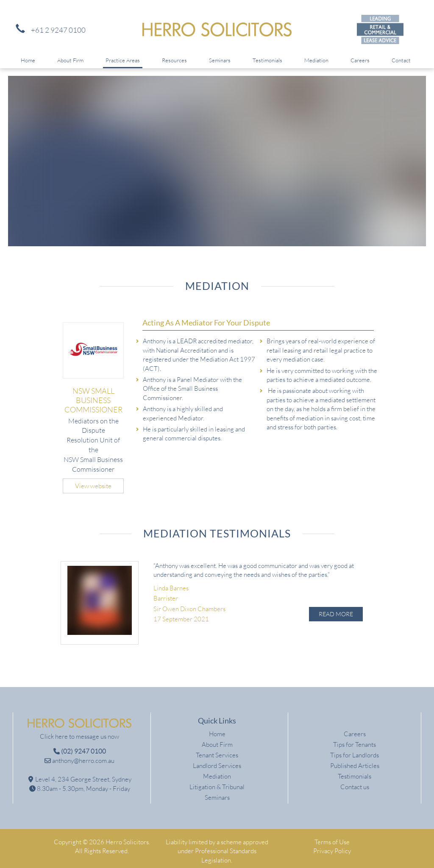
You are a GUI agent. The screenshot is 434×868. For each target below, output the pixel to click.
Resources (174, 60)
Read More (336, 614)
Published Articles (355, 761)
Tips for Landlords (355, 750)
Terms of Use (332, 837)
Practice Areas (123, 60)
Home (28, 60)
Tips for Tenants (355, 739)
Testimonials (267, 60)
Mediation (316, 60)
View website (93, 486)
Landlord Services (217, 761)
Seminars (220, 60)
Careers (360, 60)
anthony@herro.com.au (79, 755)
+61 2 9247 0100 (49, 30)
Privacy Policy (332, 846)
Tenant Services (217, 750)
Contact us (355, 782)
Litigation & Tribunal (217, 782)
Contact (401, 60)
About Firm (70, 60)
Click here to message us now (79, 731)
